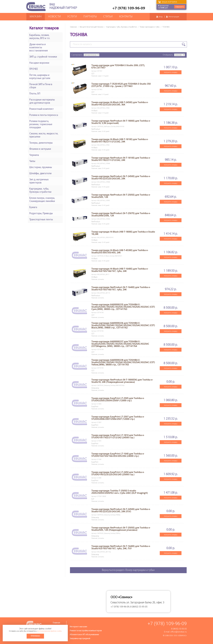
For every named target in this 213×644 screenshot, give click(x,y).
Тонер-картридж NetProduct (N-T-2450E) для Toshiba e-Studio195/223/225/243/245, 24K (121, 177)
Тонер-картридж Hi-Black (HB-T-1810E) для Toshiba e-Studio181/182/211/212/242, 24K (120, 140)
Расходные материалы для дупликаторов (42, 101)
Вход (161, 17)
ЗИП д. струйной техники (43, 57)
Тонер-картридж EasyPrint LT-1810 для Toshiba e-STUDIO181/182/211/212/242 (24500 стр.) (118, 436)
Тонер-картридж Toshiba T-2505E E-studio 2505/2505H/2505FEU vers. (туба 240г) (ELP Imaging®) (120, 492)
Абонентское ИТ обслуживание (84, 635)
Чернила (34, 155)
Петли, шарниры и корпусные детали (40, 77)
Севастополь (118, 603)
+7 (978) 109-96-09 (129, 8)
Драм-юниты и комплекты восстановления (39, 48)
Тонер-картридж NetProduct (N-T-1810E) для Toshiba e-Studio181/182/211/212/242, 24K (121, 159)
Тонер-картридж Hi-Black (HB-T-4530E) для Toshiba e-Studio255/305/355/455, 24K (120, 251)
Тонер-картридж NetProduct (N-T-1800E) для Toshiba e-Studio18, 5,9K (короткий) (121, 122)
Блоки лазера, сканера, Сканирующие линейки (42, 200)
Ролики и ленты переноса (44, 115)
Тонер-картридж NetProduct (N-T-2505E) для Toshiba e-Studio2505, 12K (121, 196)
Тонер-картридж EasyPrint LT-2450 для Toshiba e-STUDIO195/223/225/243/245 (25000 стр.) (118, 473)
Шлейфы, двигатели (40, 174)
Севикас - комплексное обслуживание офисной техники (36, 6)
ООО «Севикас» (180, 636)
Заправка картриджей (80, 639)
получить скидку (171, 72)
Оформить (180, 7)
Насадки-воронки (39, 63)
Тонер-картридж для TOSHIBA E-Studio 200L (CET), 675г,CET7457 (118, 66)
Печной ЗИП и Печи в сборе (41, 86)
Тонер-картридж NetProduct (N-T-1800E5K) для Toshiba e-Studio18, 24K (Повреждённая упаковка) (122, 381)
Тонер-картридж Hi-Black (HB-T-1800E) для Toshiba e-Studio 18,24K (123, 233)
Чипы (32, 161)
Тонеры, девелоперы (41, 143)
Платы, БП (35, 94)
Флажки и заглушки (40, 149)
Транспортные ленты (41, 220)
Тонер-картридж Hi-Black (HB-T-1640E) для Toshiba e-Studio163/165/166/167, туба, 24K (120, 270)
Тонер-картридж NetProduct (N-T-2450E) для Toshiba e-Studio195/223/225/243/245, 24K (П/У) (121, 510)
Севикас (73, 27)
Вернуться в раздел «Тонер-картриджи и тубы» (128, 570)
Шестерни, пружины (41, 167)
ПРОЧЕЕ (34, 69)
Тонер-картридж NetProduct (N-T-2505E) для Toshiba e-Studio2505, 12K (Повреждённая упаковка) (121, 529)
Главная (56, 623)
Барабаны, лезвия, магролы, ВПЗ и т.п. (40, 37)
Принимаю (35, 636)
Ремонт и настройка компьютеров (86, 631)
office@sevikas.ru (178, 632)
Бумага (33, 207)
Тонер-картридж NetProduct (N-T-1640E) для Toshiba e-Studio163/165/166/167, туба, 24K (121, 288)
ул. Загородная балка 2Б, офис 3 (145, 603)
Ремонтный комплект (41, 109)
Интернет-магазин (78, 627)
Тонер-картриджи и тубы (150, 27)
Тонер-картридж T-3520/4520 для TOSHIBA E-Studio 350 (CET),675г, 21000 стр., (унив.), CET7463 (121, 85)
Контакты (126, 17)
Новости (54, 17)
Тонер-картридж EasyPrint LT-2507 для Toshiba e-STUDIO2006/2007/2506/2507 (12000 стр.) (118, 418)
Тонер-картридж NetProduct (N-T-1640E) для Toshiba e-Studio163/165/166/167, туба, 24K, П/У (121, 547)
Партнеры (90, 17)
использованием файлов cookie (50, 631)
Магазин (36, 17)
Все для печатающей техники (92, 27)
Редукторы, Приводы (41, 214)
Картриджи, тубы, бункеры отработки (122, 27)
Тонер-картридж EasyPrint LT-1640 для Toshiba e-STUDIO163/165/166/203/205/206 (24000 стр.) (118, 455)
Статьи (108, 17)
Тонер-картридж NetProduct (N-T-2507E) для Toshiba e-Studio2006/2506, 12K (121, 214)
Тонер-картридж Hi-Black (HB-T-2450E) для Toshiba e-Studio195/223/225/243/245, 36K (120, 103)
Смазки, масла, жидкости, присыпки (44, 135)
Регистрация (174, 17)
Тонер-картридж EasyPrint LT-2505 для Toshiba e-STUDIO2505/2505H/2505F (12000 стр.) (118, 399)
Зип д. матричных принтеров (39, 181)
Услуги (72, 17)
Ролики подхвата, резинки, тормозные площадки (41, 124)
